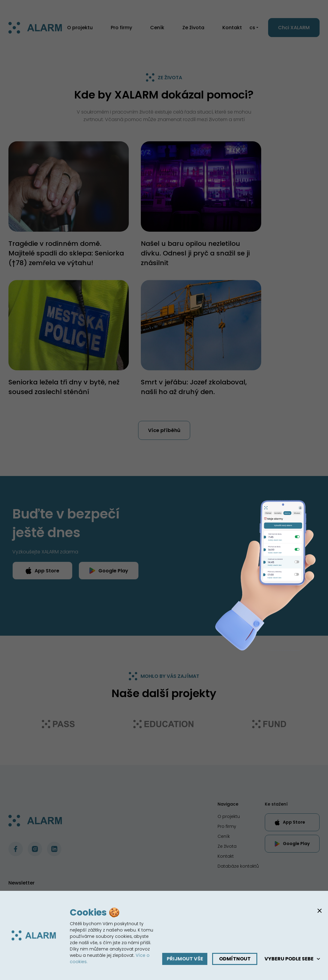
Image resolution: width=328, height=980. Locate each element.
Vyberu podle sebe (293, 959)
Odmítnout (235, 959)
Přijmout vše (185, 959)
